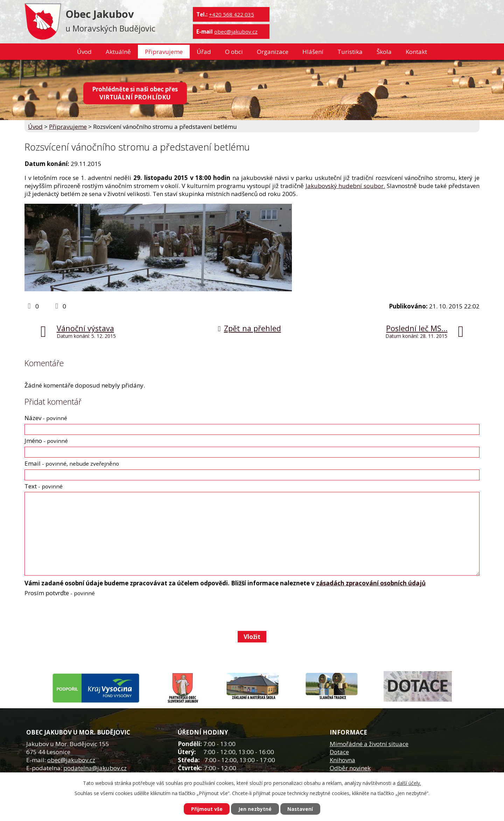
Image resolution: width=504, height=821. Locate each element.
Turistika (350, 52)
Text (44, 486)
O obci (234, 52)
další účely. (409, 783)
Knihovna (342, 760)
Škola (384, 52)
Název (46, 418)
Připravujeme (164, 52)
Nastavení (301, 809)
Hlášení (313, 52)
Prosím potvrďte (60, 593)
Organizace (273, 52)
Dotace (339, 752)
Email (72, 463)
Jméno (46, 441)
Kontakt (416, 52)
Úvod (84, 52)
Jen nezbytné (255, 809)
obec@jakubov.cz (236, 32)
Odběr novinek (350, 768)
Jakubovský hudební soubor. (345, 186)
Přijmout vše (206, 809)
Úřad (204, 52)
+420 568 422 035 (232, 14)
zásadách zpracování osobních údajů (371, 583)
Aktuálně (118, 52)
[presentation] (77, 614)
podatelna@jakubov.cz (95, 768)
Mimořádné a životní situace (369, 744)
